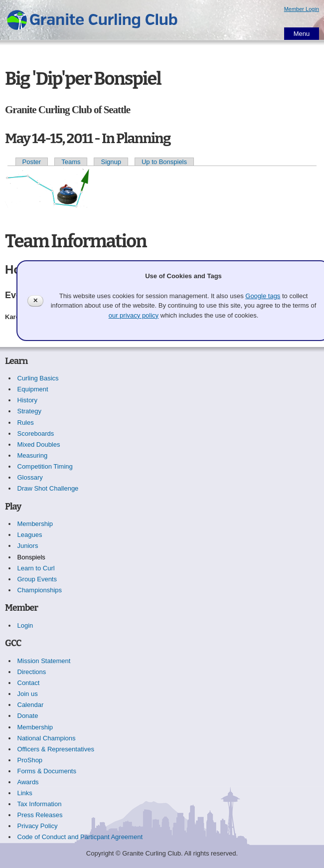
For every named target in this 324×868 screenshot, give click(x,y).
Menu (302, 34)
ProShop (30, 760)
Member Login (302, 9)
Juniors (28, 546)
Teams (71, 162)
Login (25, 625)
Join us (28, 694)
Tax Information (40, 804)
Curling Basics (38, 378)
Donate (28, 716)
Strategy (29, 411)
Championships (40, 590)
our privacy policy (134, 315)
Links (25, 793)
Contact (29, 683)
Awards (28, 782)
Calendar (31, 705)
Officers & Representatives (56, 749)
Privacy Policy (38, 826)
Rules (26, 423)
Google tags (263, 296)
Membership (35, 524)
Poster (32, 162)
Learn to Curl (36, 568)
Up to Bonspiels (164, 162)
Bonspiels (31, 557)
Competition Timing (45, 466)
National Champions (47, 738)
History (27, 400)
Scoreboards (36, 434)
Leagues (30, 535)
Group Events (37, 579)
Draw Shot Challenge (48, 488)
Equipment (33, 389)
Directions (32, 672)
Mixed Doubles (39, 444)
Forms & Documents (47, 771)
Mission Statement (44, 661)
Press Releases (40, 815)
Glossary (30, 477)
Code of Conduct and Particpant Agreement (80, 837)
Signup (111, 162)
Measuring (33, 455)
